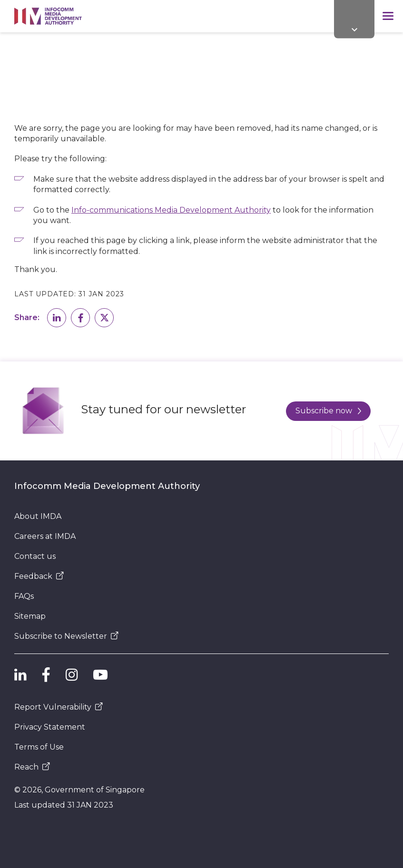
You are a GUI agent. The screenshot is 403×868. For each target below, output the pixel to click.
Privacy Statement (50, 727)
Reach (32, 767)
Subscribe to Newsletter (66, 636)
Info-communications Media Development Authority (171, 210)
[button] (57, 318)
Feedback (39, 576)
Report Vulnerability (59, 707)
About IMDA (38, 516)
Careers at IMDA (45, 536)
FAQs (24, 596)
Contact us (35, 556)
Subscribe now (328, 411)
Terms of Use (39, 747)
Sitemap (30, 616)
